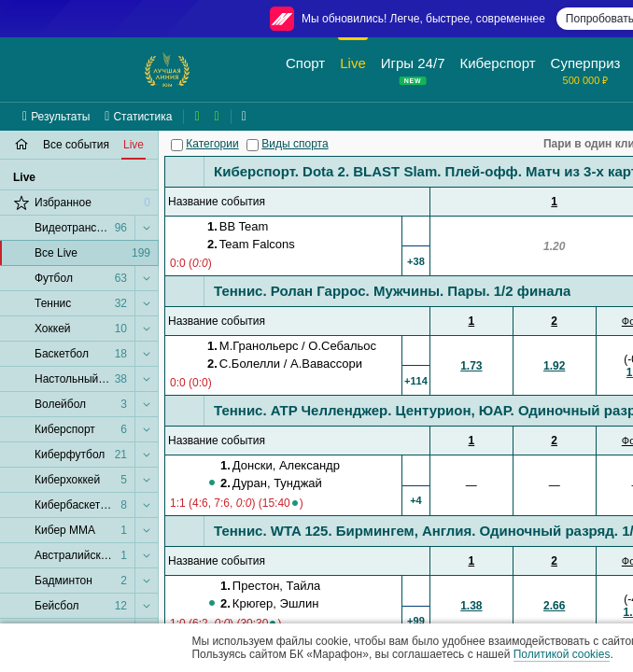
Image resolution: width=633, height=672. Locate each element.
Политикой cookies (562, 654)
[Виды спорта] (253, 145)
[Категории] (177, 145)
